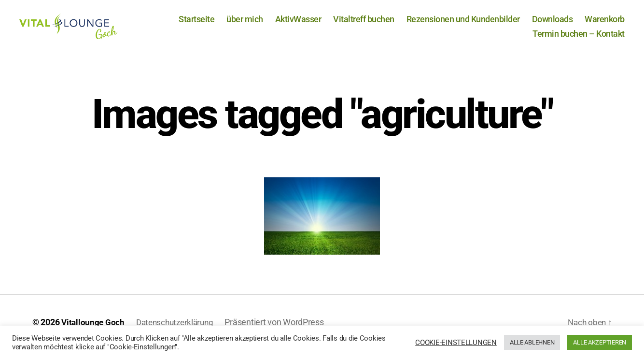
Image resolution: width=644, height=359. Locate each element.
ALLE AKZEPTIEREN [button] (600, 342)
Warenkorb (605, 24)
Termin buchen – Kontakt (579, 38)
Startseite (196, 24)
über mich (245, 24)
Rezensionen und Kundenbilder (463, 24)
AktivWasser (298, 24)
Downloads (553, 24)
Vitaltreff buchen (364, 24)
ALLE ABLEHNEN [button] (532, 342)
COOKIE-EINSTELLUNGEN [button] (456, 343)
